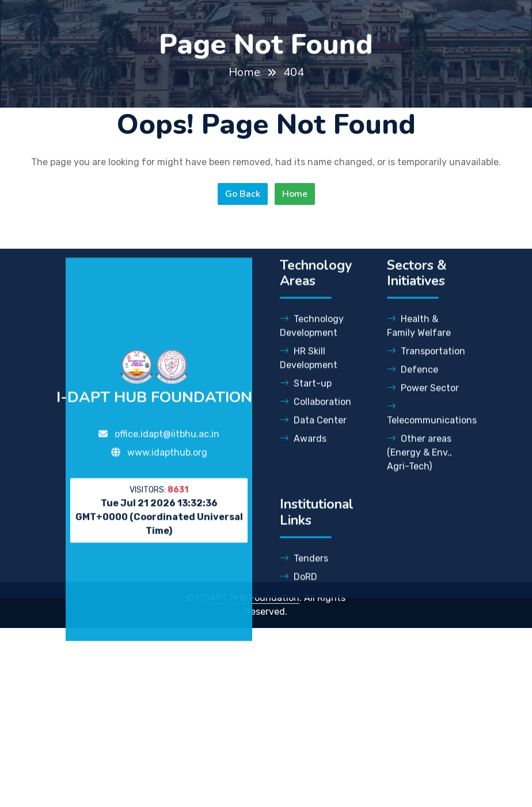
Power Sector (423, 405)
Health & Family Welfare (419, 343)
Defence (413, 387)
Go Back (243, 194)
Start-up (306, 400)
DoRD (299, 594)
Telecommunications (427, 430)
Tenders (304, 575)
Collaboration (316, 419)
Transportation (426, 368)
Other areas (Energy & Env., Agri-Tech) (419, 469)
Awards (303, 456)
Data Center (313, 437)
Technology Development (312, 343)
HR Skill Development (309, 375)
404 (294, 72)
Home (244, 72)
